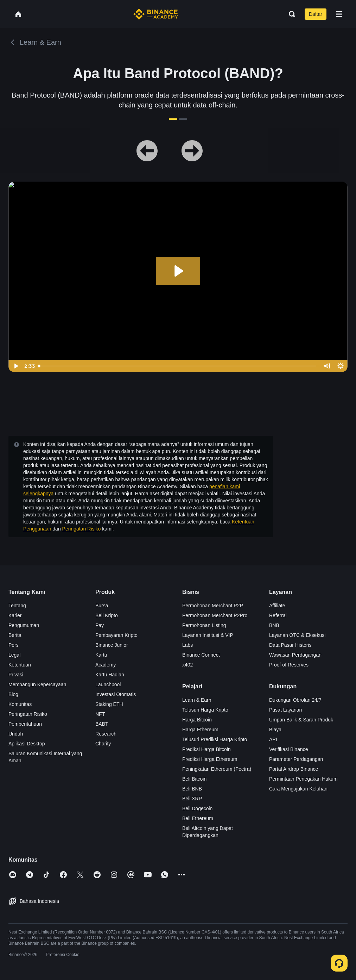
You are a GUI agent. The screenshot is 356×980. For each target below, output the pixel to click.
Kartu (101, 655)
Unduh (16, 734)
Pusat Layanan (285, 710)
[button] (339, 14)
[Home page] (156, 14)
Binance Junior (112, 645)
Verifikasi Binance (289, 749)
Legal (14, 655)
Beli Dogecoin (197, 808)
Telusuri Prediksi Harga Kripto (215, 739)
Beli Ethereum (198, 818)
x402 (187, 665)
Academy (106, 665)
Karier (15, 615)
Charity (103, 744)
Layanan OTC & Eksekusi (297, 635)
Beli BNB (192, 789)
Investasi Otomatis (116, 694)
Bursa (102, 606)
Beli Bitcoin (194, 779)
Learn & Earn (197, 700)
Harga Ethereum (200, 730)
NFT (100, 714)
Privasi (16, 675)
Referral (278, 615)
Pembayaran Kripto (116, 635)
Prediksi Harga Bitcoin (206, 749)
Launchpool (108, 684)
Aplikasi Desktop (27, 744)
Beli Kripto (107, 615)
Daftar (316, 14)
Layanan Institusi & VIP (208, 635)
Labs (187, 645)
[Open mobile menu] (339, 14)
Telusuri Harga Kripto (205, 710)
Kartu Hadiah (110, 675)
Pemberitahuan (25, 724)
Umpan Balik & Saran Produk (301, 720)
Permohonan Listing (204, 625)
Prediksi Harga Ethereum (210, 759)
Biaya (275, 730)
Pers (14, 645)
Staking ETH (109, 704)
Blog (13, 694)
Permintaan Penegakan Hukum (303, 779)
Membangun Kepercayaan (37, 684)
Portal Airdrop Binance (294, 769)
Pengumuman (24, 625)
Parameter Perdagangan (296, 759)
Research (106, 734)
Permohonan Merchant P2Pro (215, 615)
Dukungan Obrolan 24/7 (295, 700)
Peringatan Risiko (82, 529)
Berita (15, 635)
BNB (274, 625)
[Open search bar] (290, 14)
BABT (102, 724)
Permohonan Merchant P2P (213, 606)
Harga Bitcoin (197, 720)
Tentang (17, 606)
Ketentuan (20, 665)
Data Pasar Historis (290, 645)
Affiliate (277, 606)
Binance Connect (201, 655)
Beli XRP (192, 799)
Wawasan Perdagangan (295, 655)
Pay (100, 625)
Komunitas (20, 704)
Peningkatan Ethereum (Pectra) (217, 769)
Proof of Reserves (289, 665)
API (273, 739)
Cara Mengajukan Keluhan (298, 789)
